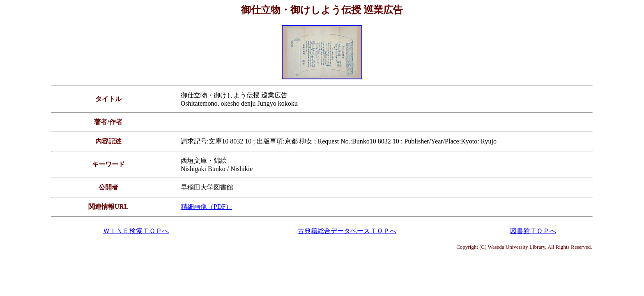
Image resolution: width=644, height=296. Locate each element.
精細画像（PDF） (206, 207)
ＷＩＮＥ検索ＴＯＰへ (136, 231)
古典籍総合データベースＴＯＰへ (347, 231)
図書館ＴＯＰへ (533, 231)
